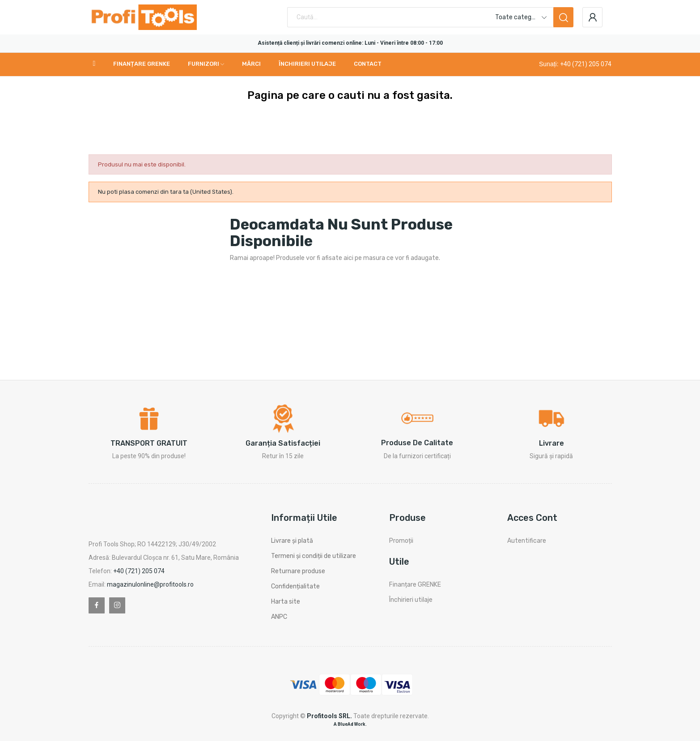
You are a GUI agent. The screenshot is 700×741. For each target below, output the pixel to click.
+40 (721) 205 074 (586, 64)
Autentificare (527, 541)
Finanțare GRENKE (415, 585)
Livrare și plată (292, 541)
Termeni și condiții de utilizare (314, 556)
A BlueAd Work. (350, 724)
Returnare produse (298, 571)
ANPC (279, 617)
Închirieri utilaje (411, 600)
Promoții (401, 541)
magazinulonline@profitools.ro (150, 584)
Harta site (286, 602)
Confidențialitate (295, 586)
